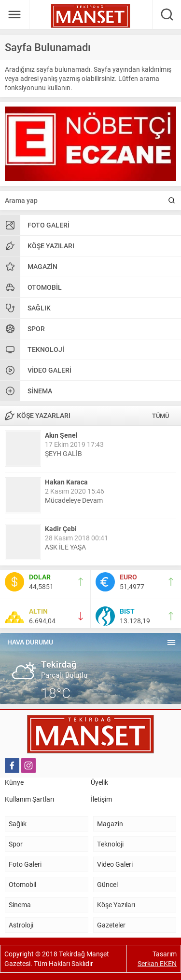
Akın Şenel (61, 435)
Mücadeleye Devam (74, 500)
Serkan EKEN (157, 963)
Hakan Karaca (66, 482)
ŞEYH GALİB (63, 453)
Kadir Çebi (61, 529)
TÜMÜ (160, 416)
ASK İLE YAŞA (65, 547)
